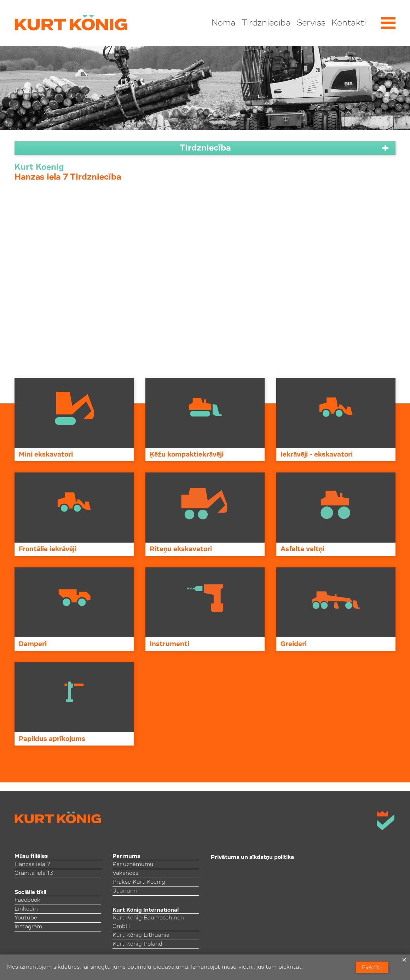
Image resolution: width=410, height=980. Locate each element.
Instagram (28, 927)
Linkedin (26, 909)
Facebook (27, 900)
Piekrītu (372, 968)
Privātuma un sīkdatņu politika (252, 857)
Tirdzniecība (266, 23)
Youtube (26, 918)
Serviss (311, 23)
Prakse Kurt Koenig (139, 882)
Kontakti (349, 23)
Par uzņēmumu (133, 865)
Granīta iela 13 (34, 873)
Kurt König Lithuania (141, 935)
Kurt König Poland (137, 944)
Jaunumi (125, 891)
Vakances (125, 873)
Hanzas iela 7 (32, 865)
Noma (224, 23)
